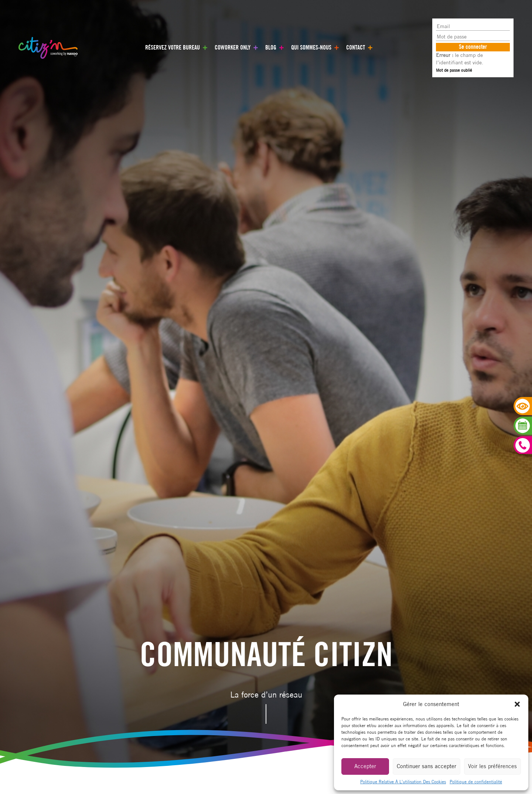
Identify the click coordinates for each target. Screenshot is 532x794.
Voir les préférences (492, 766)
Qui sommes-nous (311, 47)
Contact (356, 47)
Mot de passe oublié (454, 70)
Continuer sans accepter (427, 766)
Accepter (365, 766)
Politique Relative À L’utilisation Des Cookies (403, 782)
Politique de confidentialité (476, 782)
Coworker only (233, 47)
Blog (271, 47)
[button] (517, 704)
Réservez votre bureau (173, 47)
